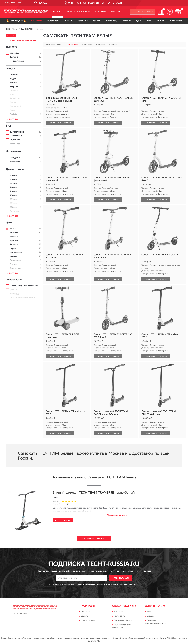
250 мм (13, 195)
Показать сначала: (55, 45)
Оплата (84, 616)
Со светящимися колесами (23, 298)
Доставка (85, 612)
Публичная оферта (123, 620)
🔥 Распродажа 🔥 (16, 21)
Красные (14, 241)
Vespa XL (14, 87)
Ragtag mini (15, 106)
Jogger (13, 79)
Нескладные (16, 136)
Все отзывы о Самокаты (94, 539)
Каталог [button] (57, 12)
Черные (14, 256)
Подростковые (17, 61)
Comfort (14, 75)
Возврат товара (88, 620)
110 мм (13, 176)
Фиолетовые (16, 252)
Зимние (14, 290)
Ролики (127, 21)
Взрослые (15, 53)
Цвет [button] (9, 223)
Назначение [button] (13, 152)
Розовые (14, 245)
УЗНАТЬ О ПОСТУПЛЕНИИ (60, 123)
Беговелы (83, 21)
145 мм (13, 184)
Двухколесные (17, 132)
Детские (14, 57)
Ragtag (13, 102)
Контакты (114, 12)
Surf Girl (14, 114)
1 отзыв (64, 108)
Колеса (96, 21)
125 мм (13, 199)
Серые (13, 248)
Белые (13, 229)
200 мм (13, 187)
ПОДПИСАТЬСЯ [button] (121, 578)
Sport (12, 110)
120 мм (13, 180)
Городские (15, 158)
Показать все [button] (12, 119)
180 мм (13, 207)
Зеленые (14, 237)
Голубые (14, 264)
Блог (149, 612)
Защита (160, 21)
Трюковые (15, 162)
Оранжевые (16, 268)
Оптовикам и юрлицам (79, 12)
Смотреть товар (63, 520)
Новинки (100, 12)
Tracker (13, 83)
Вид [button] (8, 126)
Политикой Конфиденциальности (91, 584)
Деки (139, 21)
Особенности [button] (14, 280)
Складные (15, 140)
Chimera (14, 91)
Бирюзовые (15, 260)
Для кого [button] (12, 47)
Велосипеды (53, 21)
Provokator (15, 99)
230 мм (13, 191)
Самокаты (36, 21)
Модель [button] (11, 69)
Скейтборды (112, 21)
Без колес (15, 211)
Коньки (69, 21)
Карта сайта (120, 616)
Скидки (150, 616)
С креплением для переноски (24, 286)
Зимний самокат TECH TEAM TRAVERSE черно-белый (94, 493)
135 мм (13, 203)
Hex (12, 95)
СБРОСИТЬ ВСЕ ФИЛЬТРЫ (23, 41)
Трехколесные (17, 144)
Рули (149, 21)
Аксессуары (176, 21)
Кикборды (15, 294)
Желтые (14, 233)
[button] (170, 12)
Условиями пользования (117, 584)
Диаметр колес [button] (15, 169)
